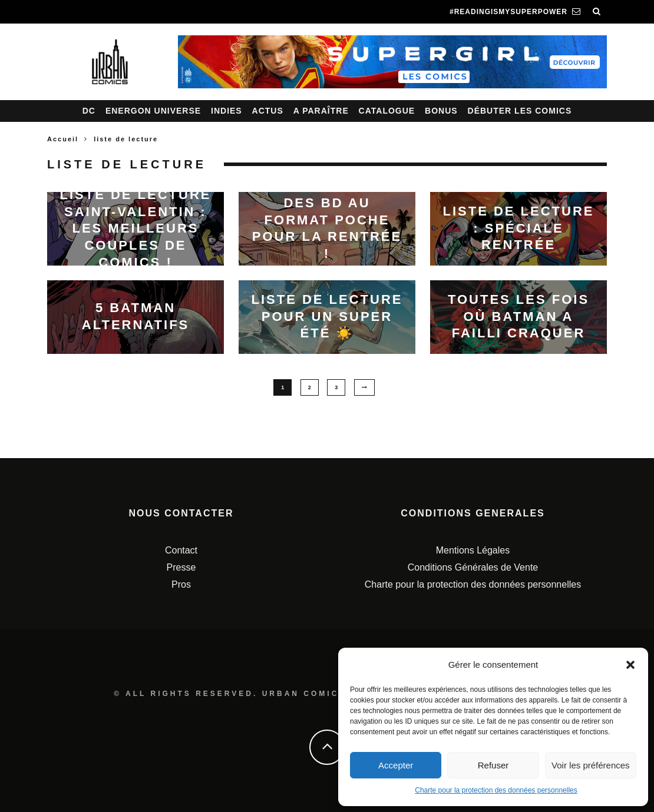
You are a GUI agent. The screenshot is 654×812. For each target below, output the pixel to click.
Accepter (396, 765)
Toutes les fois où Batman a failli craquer (518, 316)
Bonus (441, 111)
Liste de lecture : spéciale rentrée (518, 228)
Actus (268, 111)
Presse (181, 567)
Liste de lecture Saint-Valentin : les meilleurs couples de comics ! (135, 228)
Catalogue (387, 111)
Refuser (493, 765)
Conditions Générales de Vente (473, 567)
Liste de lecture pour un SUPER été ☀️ (327, 316)
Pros (181, 584)
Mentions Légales (473, 550)
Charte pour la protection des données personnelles (496, 790)
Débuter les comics (520, 111)
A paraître (321, 111)
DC (89, 111)
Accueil (63, 139)
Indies (227, 111)
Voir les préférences (591, 765)
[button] (630, 665)
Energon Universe (153, 111)
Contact (181, 550)
